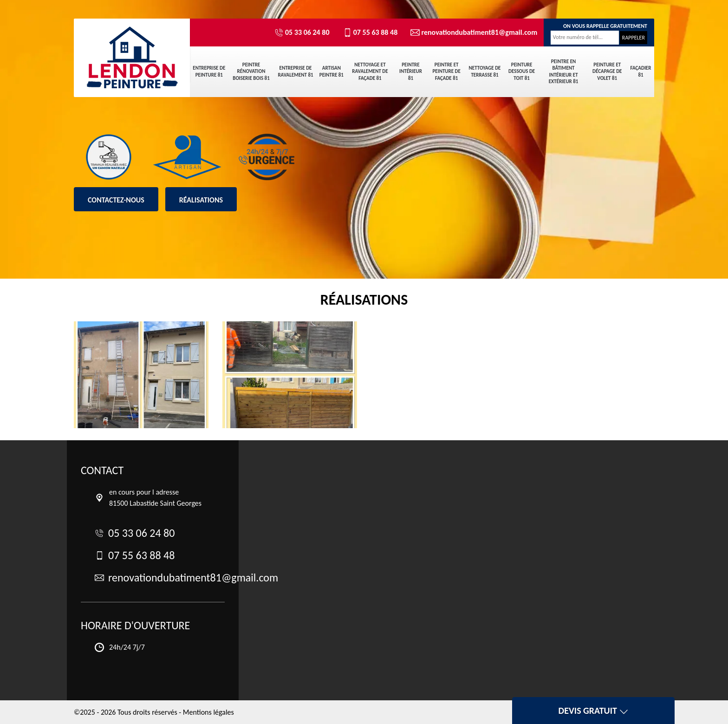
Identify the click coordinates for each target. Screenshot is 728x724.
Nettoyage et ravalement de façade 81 (370, 72)
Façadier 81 (641, 71)
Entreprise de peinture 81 (209, 71)
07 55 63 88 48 (370, 33)
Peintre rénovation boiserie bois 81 (251, 72)
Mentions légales (208, 712)
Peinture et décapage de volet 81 (607, 72)
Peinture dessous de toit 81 (522, 72)
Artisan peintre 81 (331, 71)
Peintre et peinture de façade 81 (446, 72)
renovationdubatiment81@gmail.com (470, 33)
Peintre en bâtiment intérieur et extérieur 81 (564, 72)
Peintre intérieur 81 (411, 72)
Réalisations (201, 200)
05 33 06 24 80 (302, 33)
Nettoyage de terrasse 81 (485, 71)
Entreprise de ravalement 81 (295, 71)
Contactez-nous (116, 200)
